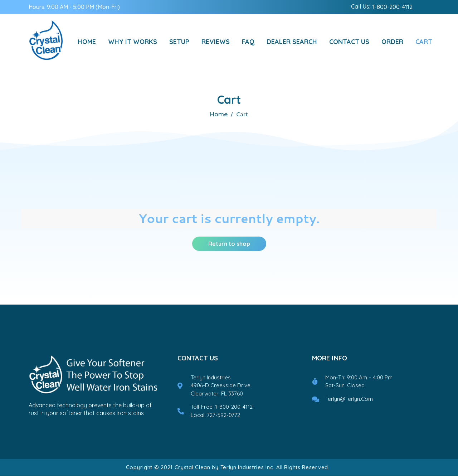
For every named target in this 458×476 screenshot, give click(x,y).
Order (392, 42)
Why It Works (133, 42)
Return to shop (229, 244)
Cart (424, 42)
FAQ (248, 42)
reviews (216, 42)
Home (87, 42)
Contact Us (349, 42)
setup (179, 42)
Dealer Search (292, 42)
